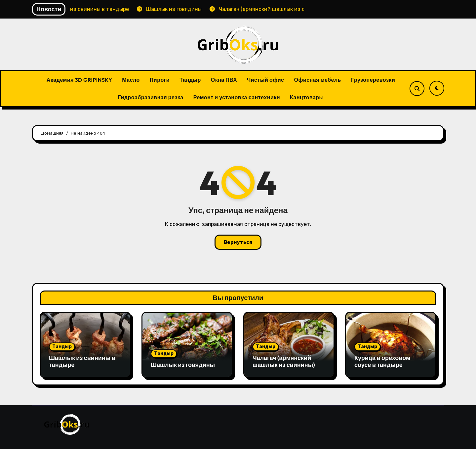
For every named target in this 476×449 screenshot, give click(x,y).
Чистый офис (265, 80)
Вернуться (238, 242)
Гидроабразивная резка (151, 97)
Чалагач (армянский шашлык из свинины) (284, 361)
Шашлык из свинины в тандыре (82, 361)
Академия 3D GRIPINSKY (79, 80)
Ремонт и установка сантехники (237, 97)
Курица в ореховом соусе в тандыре (382, 361)
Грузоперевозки (373, 80)
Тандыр (190, 80)
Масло (131, 80)
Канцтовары (307, 97)
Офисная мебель (317, 80)
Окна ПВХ (224, 80)
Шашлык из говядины (183, 365)
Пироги (160, 80)
